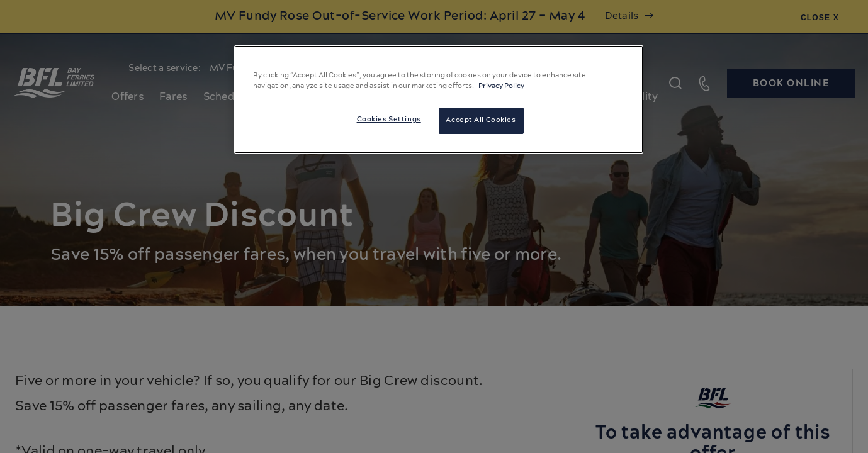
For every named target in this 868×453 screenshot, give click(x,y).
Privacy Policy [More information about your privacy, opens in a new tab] (501, 86)
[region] (439, 99)
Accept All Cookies (481, 120)
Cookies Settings (389, 120)
